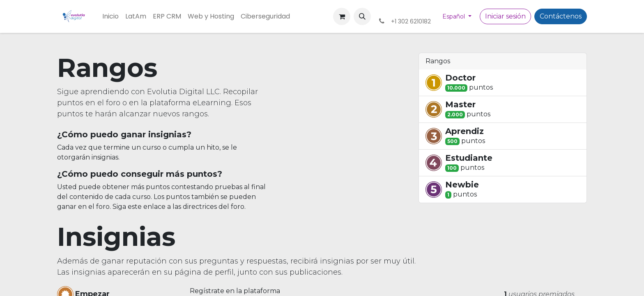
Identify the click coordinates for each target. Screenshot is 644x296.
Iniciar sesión (505, 16)
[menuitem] (110, 16)
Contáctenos (561, 16)
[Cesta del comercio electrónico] (342, 16)
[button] (362, 16)
